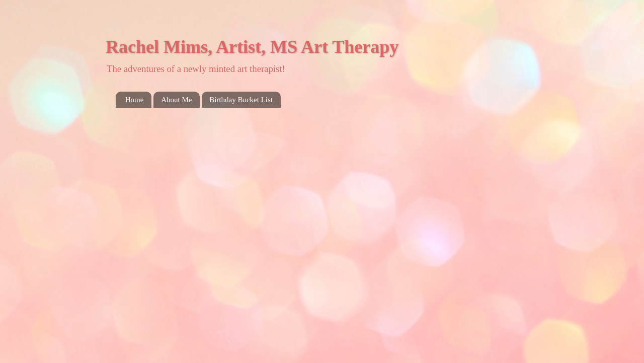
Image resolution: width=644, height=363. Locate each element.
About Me (176, 100)
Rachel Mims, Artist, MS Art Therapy (252, 47)
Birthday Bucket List (241, 100)
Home (135, 100)
